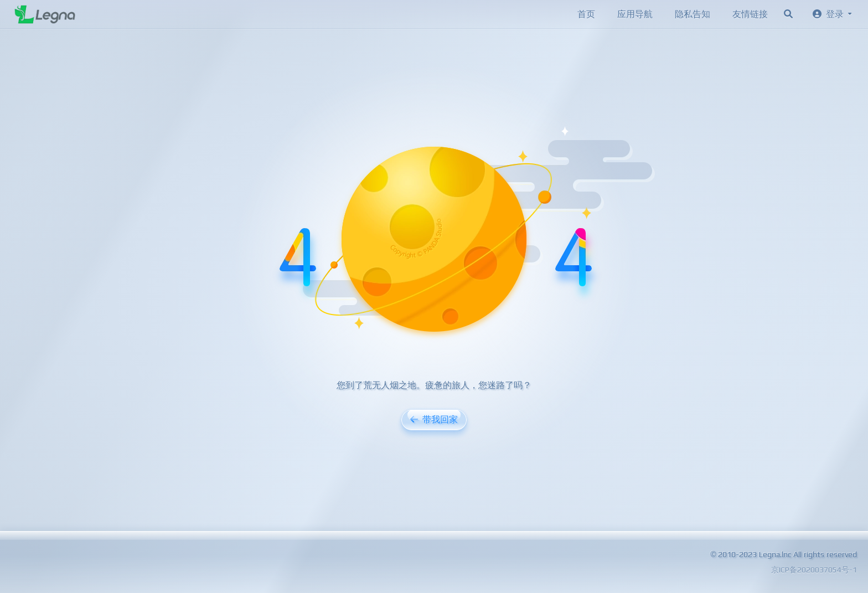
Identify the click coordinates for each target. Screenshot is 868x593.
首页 (586, 14)
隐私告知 (693, 14)
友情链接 (750, 14)
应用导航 (635, 14)
